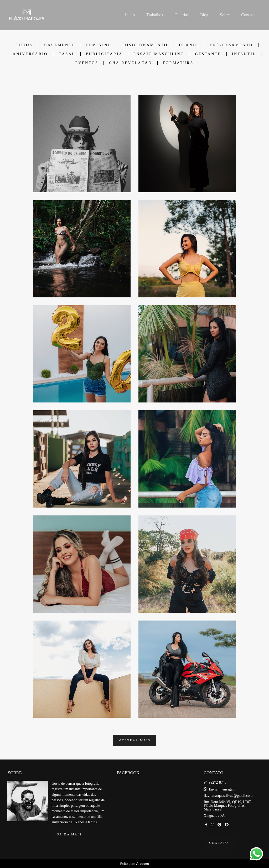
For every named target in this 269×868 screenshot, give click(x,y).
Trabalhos (155, 15)
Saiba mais (69, 835)
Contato (248, 15)
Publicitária (104, 54)
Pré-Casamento (232, 45)
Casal (67, 54)
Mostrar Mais (134, 740)
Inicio (130, 15)
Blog (204, 15)
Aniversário (30, 54)
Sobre (225, 15)
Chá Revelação (130, 63)
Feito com (134, 864)
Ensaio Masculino (159, 54)
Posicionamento (145, 45)
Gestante (208, 54)
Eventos (87, 63)
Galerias (182, 15)
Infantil (244, 54)
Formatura (178, 63)
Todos (24, 45)
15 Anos (189, 45)
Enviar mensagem (222, 789)
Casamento (60, 45)
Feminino (99, 45)
